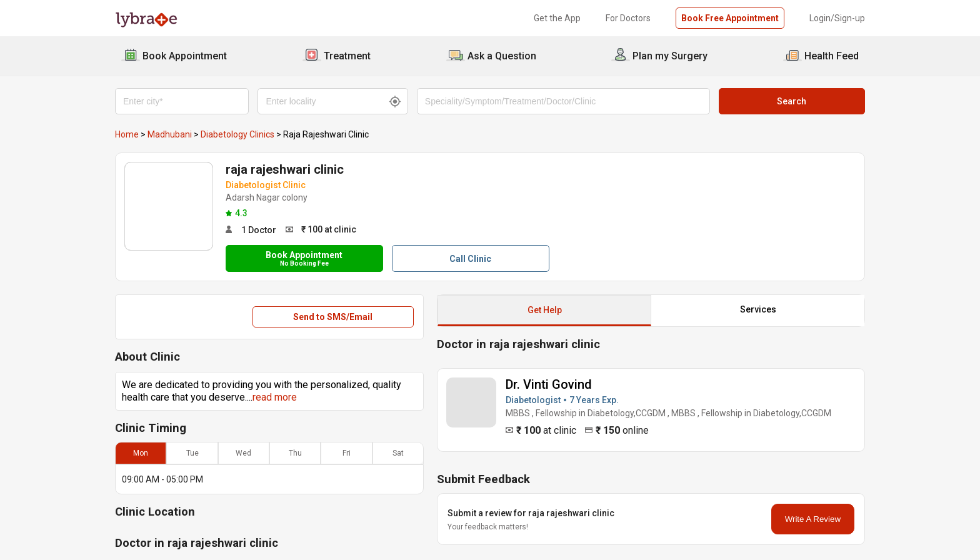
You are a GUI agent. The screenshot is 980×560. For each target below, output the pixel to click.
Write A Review (813, 519)
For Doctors (628, 18)
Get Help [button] (545, 310)
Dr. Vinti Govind (549, 384)
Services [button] (758, 309)
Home (127, 134)
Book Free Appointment (730, 18)
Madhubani (170, 134)
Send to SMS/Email (333, 317)
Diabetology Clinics (237, 134)
